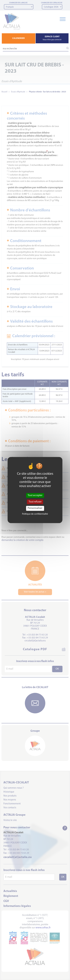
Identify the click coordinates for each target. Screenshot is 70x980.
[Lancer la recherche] (66, 48)
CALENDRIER (18, 38)
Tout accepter (35, 495)
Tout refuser (35, 502)
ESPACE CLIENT (52, 38)
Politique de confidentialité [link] (35, 514)
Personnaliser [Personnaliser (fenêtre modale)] (35, 508)
